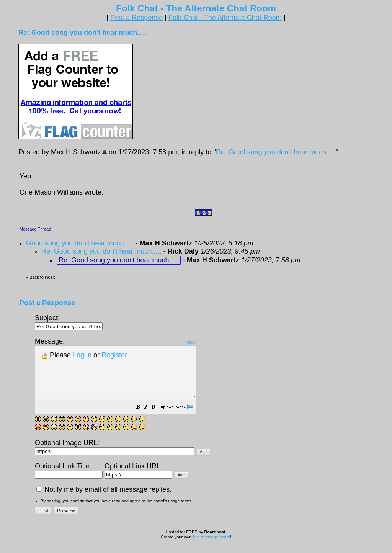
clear (211, 342)
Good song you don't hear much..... (80, 243)
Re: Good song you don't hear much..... (276, 152)
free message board (211, 547)
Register (114, 355)
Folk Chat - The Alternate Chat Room (225, 18)
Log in (82, 355)
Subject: (69, 322)
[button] (157, 418)
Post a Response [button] (136, 18)
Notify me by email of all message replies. (104, 500)
